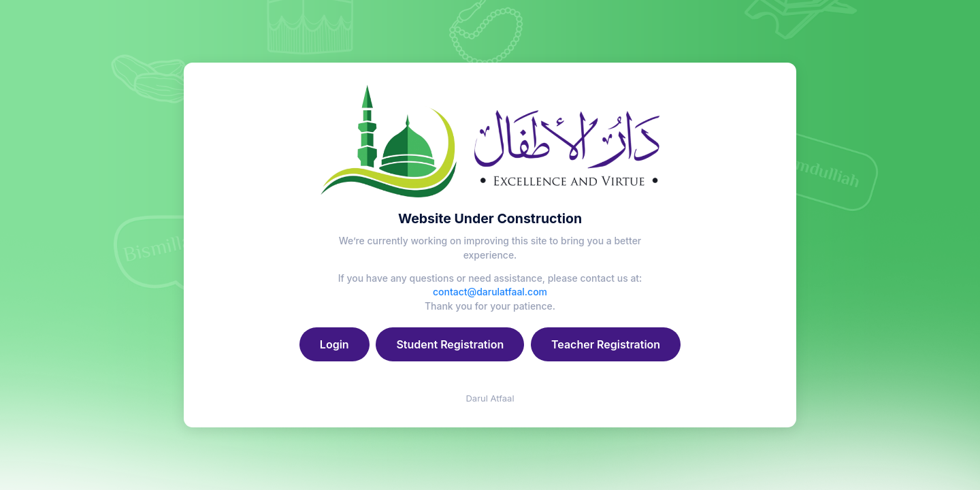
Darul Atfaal (490, 398)
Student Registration (450, 344)
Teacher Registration (606, 344)
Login (334, 344)
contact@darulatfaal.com (490, 292)
